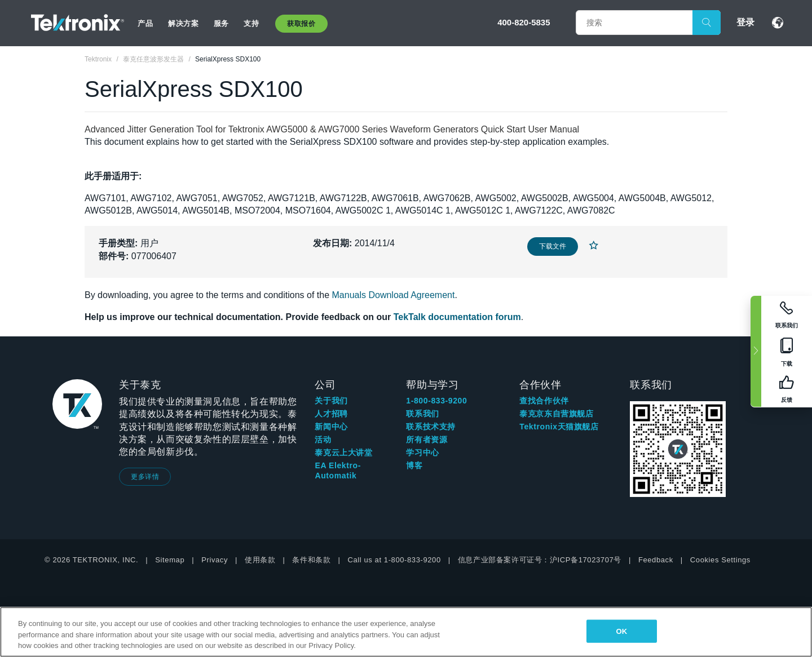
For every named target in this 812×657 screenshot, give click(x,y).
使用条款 (260, 560)
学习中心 (422, 452)
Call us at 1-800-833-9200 (394, 560)
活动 (323, 440)
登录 (745, 22)
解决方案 (183, 23)
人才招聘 (331, 414)
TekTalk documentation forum (457, 317)
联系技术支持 (431, 427)
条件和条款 (311, 560)
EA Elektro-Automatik (338, 470)
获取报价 (301, 24)
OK (621, 631)
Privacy (215, 560)
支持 (251, 23)
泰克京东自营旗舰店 (556, 414)
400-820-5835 (524, 22)
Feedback (656, 560)
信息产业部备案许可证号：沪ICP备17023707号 (540, 560)
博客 (414, 465)
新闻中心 (331, 427)
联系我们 (422, 414)
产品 (145, 23)
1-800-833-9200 (436, 401)
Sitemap (170, 560)
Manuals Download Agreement (394, 295)
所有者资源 (427, 440)
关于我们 (331, 401)
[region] (406, 632)
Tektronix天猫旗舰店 (559, 427)
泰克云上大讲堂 (343, 452)
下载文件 (553, 246)
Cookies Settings (720, 560)
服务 (221, 23)
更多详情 (145, 477)
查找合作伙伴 (544, 401)
